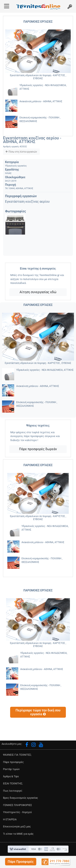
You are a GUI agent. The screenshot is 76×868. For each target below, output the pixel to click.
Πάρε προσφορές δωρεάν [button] (38, 449)
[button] (21, 862)
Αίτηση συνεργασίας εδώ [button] (38, 292)
